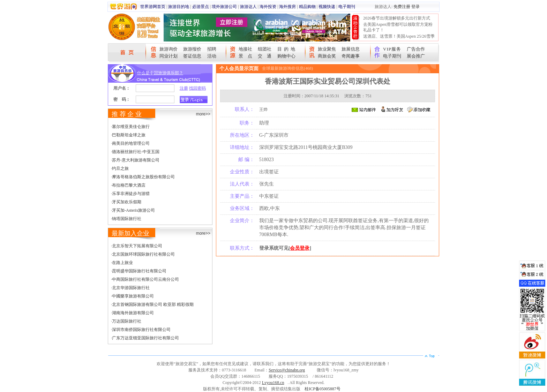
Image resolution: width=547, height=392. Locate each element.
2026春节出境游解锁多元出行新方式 (397, 18)
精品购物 (307, 7)
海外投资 (268, 7)
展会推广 (416, 56)
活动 (212, 56)
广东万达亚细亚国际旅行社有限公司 (145, 338)
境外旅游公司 (224, 7)
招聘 (212, 49)
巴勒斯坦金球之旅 (129, 135)
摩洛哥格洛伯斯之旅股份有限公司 (143, 177)
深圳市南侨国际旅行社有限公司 (141, 330)
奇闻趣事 (351, 56)
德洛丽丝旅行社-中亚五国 (136, 152)
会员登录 (300, 248)
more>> (203, 114)
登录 (415, 7)
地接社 (245, 49)
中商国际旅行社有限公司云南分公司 (145, 279)
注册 (184, 88)
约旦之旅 (120, 168)
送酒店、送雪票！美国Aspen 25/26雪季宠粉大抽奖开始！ (399, 39)
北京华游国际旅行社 (131, 288)
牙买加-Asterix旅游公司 (133, 210)
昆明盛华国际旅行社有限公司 (139, 271)
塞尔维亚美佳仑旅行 (131, 127)
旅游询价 (168, 49)
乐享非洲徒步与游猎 (131, 194)
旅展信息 (351, 49)
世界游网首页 (153, 7)
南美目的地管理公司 (131, 143)
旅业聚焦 (327, 49)
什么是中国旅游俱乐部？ (160, 73)
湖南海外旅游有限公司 (133, 313)
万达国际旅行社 (127, 321)
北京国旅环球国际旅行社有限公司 (143, 254)
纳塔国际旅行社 (127, 219)
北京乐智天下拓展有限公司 (137, 246)
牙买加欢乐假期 (127, 202)
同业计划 (168, 56)
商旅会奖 (327, 56)
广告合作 (416, 49)
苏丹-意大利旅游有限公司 (136, 160)
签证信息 (192, 56)
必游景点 (201, 7)
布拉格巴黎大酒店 (129, 185)
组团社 (265, 49)
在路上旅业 (122, 263)
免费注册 (402, 7)
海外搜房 (287, 7)
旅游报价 (192, 49)
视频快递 (327, 7)
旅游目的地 (179, 7)
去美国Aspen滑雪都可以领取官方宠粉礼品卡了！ (398, 27)
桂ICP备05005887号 (323, 389)
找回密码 (197, 88)
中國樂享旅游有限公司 (133, 296)
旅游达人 (248, 7)
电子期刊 (347, 7)
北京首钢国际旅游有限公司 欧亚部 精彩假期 (153, 304)
